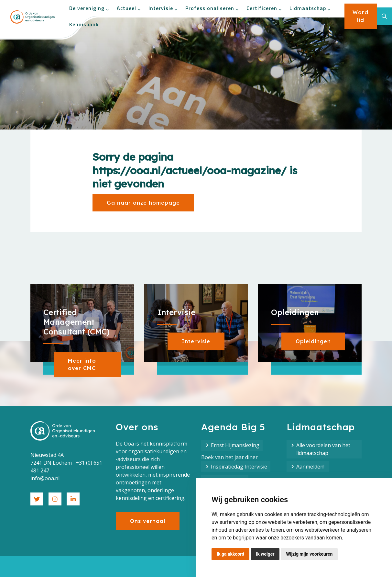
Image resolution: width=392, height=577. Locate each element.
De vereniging (89, 8)
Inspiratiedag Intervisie (239, 467)
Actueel (128, 8)
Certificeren (264, 8)
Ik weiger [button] (265, 554)
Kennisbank (84, 24)
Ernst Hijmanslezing (235, 445)
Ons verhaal (148, 521)
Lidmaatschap (310, 8)
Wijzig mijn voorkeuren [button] (309, 554)
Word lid (360, 16)
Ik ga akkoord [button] (230, 554)
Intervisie (163, 8)
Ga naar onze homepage (143, 203)
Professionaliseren (212, 8)
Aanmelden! (311, 467)
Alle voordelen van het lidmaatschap (323, 449)
